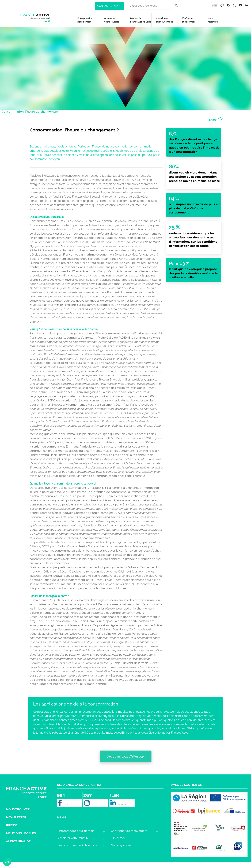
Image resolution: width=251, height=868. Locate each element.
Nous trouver (18, 815)
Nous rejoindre (211, 23)
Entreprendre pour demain (83, 23)
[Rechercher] (176, 6)
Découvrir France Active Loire (139, 23)
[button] (109, 6)
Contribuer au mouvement (163, 23)
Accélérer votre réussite (110, 23)
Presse (12, 831)
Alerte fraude (18, 847)
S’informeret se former (187, 23)
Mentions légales (21, 839)
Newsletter (16, 823)
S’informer (118, 844)
